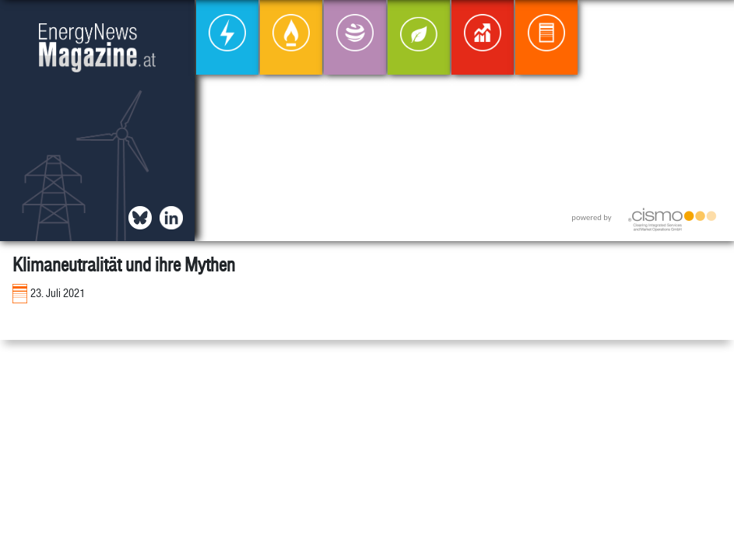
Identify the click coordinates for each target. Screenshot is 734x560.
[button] (709, 24)
